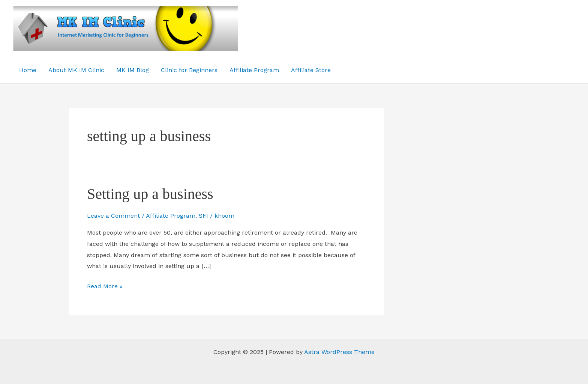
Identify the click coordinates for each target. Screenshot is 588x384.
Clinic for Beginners (189, 70)
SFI (203, 216)
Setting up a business (150, 194)
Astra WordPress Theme (339, 352)
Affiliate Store (311, 70)
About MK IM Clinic (76, 70)
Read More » (105, 286)
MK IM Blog (133, 70)
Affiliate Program (254, 70)
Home (28, 70)
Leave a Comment (113, 216)
